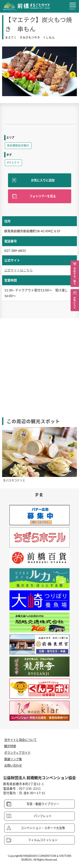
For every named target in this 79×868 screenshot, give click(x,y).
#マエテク (13, 163)
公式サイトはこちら (18, 270)
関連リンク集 (13, 759)
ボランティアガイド (17, 753)
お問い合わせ (13, 765)
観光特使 (10, 746)
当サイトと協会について (20, 740)
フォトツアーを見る (43, 196)
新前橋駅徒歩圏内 (18, 145)
